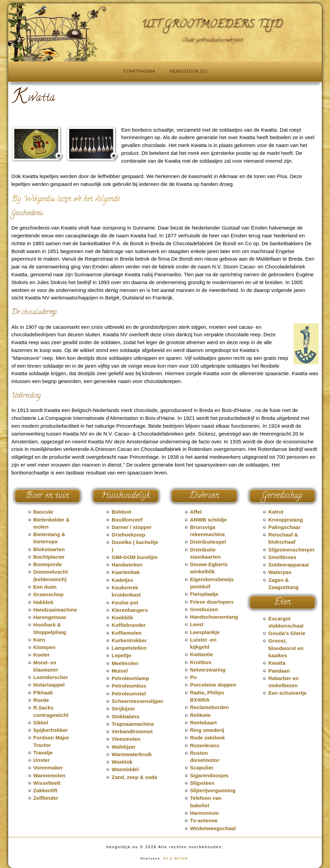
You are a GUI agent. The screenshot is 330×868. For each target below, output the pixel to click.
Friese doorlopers (212, 602)
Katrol (276, 512)
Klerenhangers (130, 610)
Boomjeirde (48, 564)
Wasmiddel (125, 769)
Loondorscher (51, 677)
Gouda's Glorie (287, 633)
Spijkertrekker (51, 730)
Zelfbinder (46, 798)
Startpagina (139, 71)
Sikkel (41, 723)
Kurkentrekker (129, 640)
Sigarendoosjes (209, 775)
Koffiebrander (129, 625)
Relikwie (200, 715)
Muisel (120, 671)
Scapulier (202, 768)
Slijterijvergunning (213, 790)
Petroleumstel (129, 694)
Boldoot (121, 512)
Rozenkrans (205, 745)
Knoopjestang (285, 520)
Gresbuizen (204, 609)
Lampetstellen (129, 648)
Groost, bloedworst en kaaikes (286, 648)
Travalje (43, 753)
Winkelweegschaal (213, 828)
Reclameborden (210, 707)
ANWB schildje (209, 520)
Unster (42, 760)
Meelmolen (125, 663)
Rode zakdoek (207, 738)
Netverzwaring (208, 670)
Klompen (45, 647)
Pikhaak (43, 693)
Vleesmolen (126, 739)
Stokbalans (125, 716)
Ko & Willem (176, 858)
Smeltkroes (282, 557)
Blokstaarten (49, 549)
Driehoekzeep (128, 535)
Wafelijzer (124, 747)
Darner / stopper (132, 527)
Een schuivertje (287, 693)
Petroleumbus (129, 686)
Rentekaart (204, 723)
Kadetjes (122, 580)
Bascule (43, 512)
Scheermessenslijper (138, 701)
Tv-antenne (204, 820)
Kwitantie (202, 654)
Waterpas (280, 572)
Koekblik (122, 617)
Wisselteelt (47, 783)
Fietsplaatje (204, 594)
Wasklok (122, 762)
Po (193, 677)
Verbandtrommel (132, 731)
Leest (197, 624)
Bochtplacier (49, 557)
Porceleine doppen (213, 685)
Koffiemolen (127, 633)
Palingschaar (284, 527)
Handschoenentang (214, 617)
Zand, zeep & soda (134, 777)
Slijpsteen (202, 783)
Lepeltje (121, 655)
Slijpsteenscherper (291, 550)
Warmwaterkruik (132, 754)
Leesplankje (205, 632)
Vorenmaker (48, 768)
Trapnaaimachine (133, 724)
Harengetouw (50, 617)
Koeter (42, 655)
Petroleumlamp (130, 678)
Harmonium (204, 813)
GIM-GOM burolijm (134, 557)
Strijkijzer (123, 709)
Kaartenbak (126, 572)
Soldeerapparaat (289, 565)
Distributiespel (208, 542)
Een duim (45, 587)
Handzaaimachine (55, 610)
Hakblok (44, 602)
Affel (196, 512)
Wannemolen (49, 775)
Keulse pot (125, 602)
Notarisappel (49, 685)
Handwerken (127, 565)
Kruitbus (201, 662)
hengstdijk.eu (188, 71)
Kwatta (277, 663)
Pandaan (279, 671)
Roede (41, 700)
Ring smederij (207, 730)
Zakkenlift (46, 790)
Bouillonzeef (127, 520)
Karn (39, 640)
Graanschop (49, 594)
